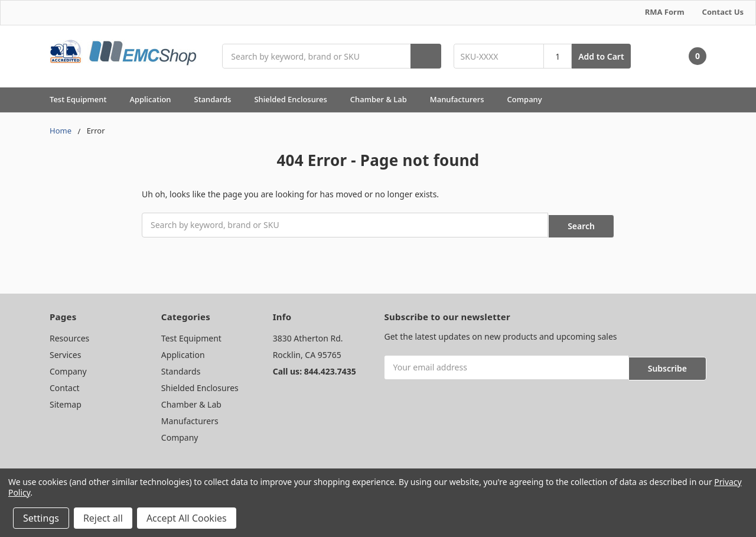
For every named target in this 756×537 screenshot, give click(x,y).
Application (155, 99)
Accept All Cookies (187, 518)
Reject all (103, 518)
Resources (69, 336)
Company (530, 99)
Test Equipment (83, 99)
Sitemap (66, 402)
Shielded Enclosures (296, 99)
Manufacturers (462, 99)
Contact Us (723, 12)
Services (65, 352)
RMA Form (665, 12)
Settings (41, 518)
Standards (218, 99)
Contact (65, 385)
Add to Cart (601, 56)
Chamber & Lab (384, 99)
